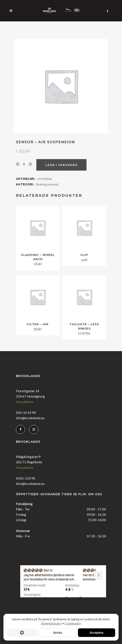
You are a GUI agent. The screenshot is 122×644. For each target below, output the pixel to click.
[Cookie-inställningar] (22, 633)
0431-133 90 (26, 478)
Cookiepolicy (73, 623)
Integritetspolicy (51, 623)
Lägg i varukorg (61, 165)
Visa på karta (24, 402)
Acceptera (97, 633)
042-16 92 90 (26, 413)
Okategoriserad (47, 184)
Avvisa (57, 633)
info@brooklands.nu (30, 418)
